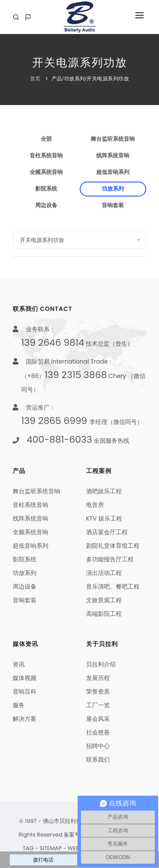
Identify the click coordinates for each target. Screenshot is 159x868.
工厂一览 (98, 705)
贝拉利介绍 (101, 664)
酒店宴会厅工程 (107, 532)
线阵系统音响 (113, 156)
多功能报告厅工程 (110, 559)
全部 (46, 139)
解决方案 (25, 719)
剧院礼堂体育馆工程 (113, 546)
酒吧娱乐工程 (104, 491)
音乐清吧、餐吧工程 (113, 586)
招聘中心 (98, 746)
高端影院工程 (104, 614)
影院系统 (46, 189)
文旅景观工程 (104, 600)
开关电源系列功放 (108, 79)
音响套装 (113, 205)
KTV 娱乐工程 (104, 518)
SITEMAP (50, 848)
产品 (57, 79)
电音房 (95, 505)
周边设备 (46, 205)
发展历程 (98, 678)
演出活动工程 (104, 573)
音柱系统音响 (46, 156)
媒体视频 (25, 678)
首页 (35, 79)
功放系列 (75, 79)
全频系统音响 (46, 172)
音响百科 (25, 692)
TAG (28, 848)
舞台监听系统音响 (113, 139)
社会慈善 (98, 732)
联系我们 (98, 760)
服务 (19, 705)
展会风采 (98, 719)
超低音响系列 (113, 172)
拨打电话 (43, 860)
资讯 (19, 664)
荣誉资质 (98, 692)
